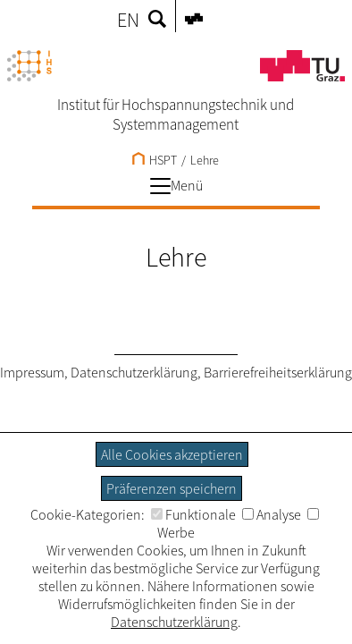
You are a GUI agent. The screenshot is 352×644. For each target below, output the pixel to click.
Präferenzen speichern (172, 488)
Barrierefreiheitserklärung (278, 372)
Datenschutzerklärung (134, 372)
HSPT (155, 160)
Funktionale (193, 514)
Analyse (272, 514)
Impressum (32, 372)
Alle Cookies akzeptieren (172, 454)
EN (128, 20)
